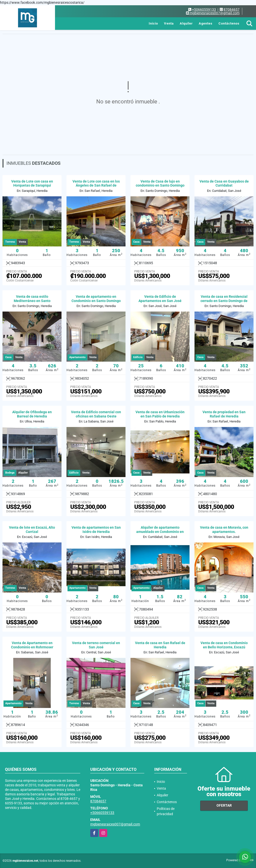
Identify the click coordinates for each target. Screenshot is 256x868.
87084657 (231, 10)
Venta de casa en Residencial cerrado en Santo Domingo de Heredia (224, 301)
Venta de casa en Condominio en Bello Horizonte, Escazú (224, 645)
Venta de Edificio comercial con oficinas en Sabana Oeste (96, 414)
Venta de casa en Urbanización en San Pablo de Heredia (160, 414)
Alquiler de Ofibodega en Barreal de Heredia (32, 414)
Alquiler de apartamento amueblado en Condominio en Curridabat (160, 532)
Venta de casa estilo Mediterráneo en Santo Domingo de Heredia (32, 301)
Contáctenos (229, 23)
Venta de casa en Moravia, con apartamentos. (224, 530)
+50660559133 (204, 10)
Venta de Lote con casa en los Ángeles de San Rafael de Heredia (96, 186)
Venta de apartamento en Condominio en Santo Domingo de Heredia (96, 301)
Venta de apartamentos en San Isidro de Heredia (96, 530)
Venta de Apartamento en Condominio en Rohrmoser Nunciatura (32, 647)
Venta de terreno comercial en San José (96, 645)
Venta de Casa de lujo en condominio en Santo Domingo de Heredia (160, 186)
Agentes (206, 23)
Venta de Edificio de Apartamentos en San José (160, 299)
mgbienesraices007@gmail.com (115, 824)
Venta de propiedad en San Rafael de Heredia (224, 414)
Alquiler (186, 23)
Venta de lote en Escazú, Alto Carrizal (32, 530)
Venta (169, 23)
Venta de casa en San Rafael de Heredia (160, 645)
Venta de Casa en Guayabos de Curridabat (224, 183)
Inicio (153, 23)
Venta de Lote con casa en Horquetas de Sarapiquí (32, 183)
